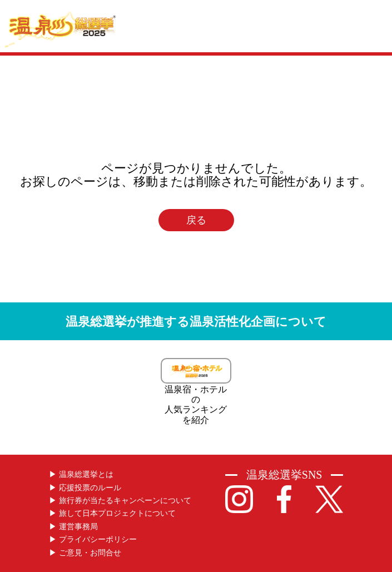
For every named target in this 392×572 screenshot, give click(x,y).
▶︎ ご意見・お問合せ (85, 553)
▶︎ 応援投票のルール (85, 488)
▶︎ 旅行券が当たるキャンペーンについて (120, 501)
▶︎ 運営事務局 (73, 527)
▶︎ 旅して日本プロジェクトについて (112, 513)
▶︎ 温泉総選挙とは (81, 474)
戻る (196, 220)
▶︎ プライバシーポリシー (93, 539)
